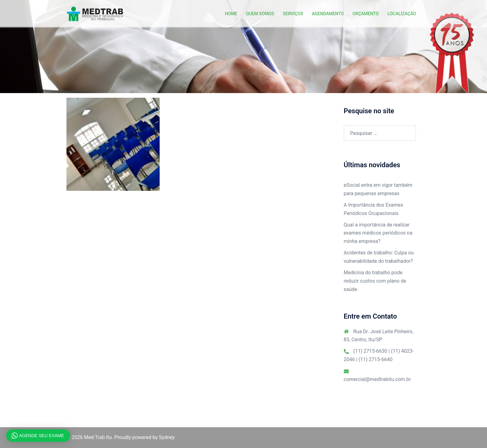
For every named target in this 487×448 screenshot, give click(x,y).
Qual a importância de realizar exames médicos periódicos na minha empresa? (378, 233)
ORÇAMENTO (366, 14)
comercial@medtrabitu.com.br (377, 379)
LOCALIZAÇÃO (402, 14)
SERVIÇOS (293, 14)
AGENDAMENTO (328, 14)
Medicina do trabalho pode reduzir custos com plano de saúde (375, 281)
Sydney (167, 437)
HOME (231, 14)
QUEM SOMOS (260, 14)
